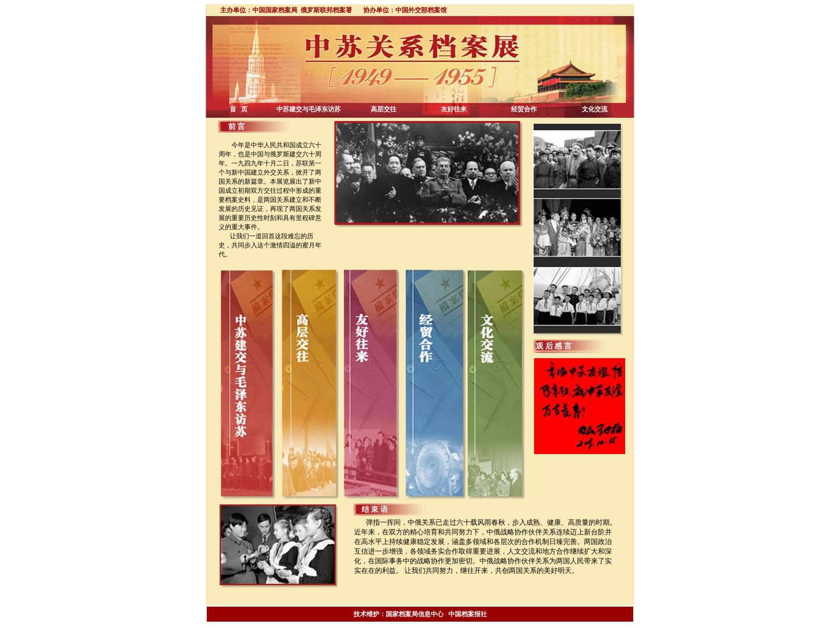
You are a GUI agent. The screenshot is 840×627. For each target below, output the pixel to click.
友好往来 (454, 109)
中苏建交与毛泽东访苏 (309, 109)
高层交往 (384, 109)
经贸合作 (524, 109)
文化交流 (595, 109)
